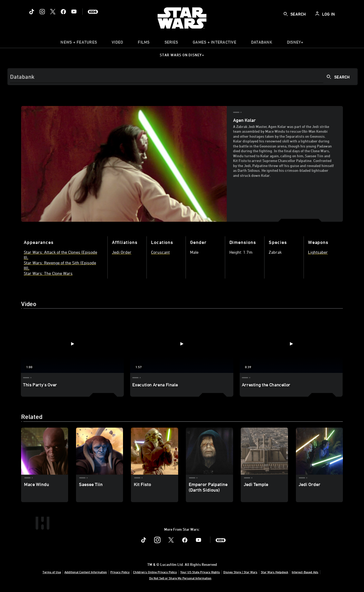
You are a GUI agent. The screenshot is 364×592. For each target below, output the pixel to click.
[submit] (286, 14)
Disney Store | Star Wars (240, 572)
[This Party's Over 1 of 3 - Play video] (72, 344)
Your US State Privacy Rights (200, 572)
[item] (79, 43)
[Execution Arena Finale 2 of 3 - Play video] (182, 344)
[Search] (183, 77)
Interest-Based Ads (305, 572)
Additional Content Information (86, 572)
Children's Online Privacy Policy (155, 572)
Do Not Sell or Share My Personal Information (180, 578)
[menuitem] (117, 43)
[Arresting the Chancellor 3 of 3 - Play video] (291, 344)
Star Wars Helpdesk (275, 572)
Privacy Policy (120, 572)
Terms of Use (52, 572)
